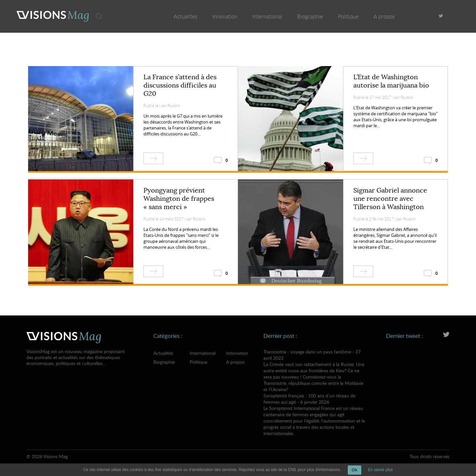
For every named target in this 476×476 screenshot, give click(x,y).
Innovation (225, 16)
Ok (355, 470)
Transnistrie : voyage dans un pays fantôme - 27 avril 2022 (314, 370)
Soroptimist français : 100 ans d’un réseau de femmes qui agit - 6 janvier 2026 (314, 414)
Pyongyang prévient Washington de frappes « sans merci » (179, 199)
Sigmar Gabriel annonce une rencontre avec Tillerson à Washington (390, 199)
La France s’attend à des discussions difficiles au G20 (180, 85)
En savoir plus (380, 470)
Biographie (310, 16)
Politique (348, 16)
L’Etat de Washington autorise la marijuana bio (391, 81)
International (267, 16)
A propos (384, 16)
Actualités (185, 16)
